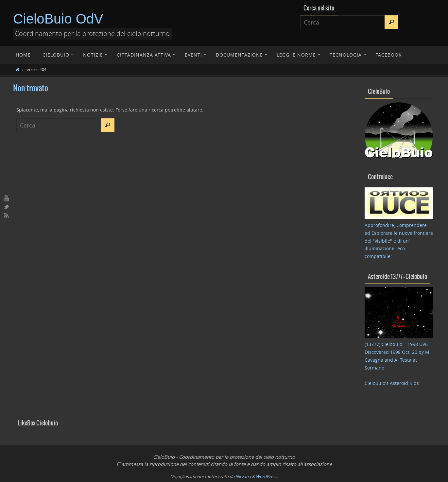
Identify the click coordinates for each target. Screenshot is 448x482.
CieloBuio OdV (58, 19)
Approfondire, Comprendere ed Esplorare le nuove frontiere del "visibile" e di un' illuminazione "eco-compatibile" (399, 241)
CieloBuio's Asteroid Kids (392, 383)
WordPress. (267, 476)
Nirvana (243, 476)
